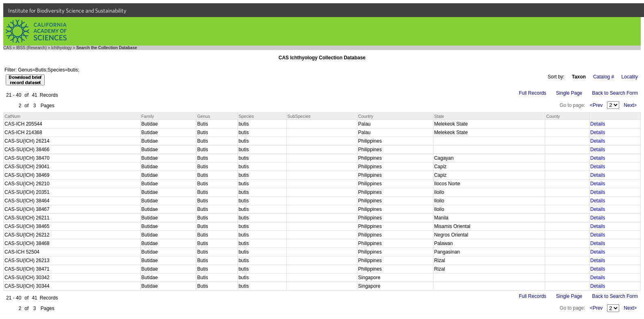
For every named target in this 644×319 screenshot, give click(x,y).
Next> (630, 105)
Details (598, 124)
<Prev (596, 105)
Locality (630, 77)
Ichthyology (62, 48)
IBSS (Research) (32, 48)
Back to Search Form (615, 93)
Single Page (569, 93)
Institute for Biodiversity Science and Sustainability (67, 11)
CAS (8, 48)
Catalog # (604, 77)
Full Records (532, 93)
